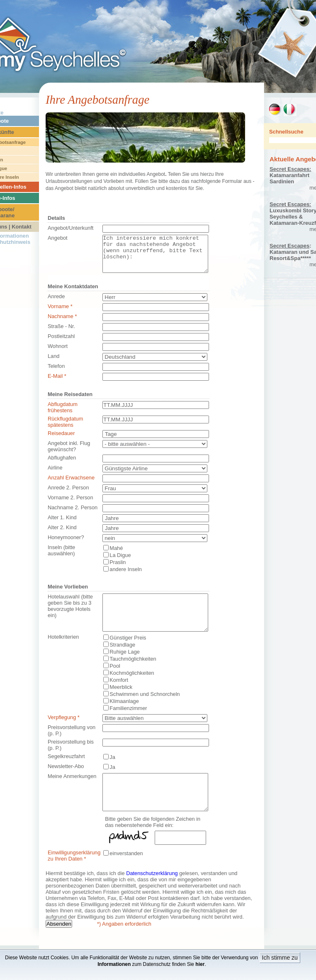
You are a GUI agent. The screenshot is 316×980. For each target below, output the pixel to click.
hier (200, 964)
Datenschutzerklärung (152, 896)
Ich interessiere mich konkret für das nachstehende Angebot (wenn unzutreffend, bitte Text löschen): (155, 258)
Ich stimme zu (280, 958)
